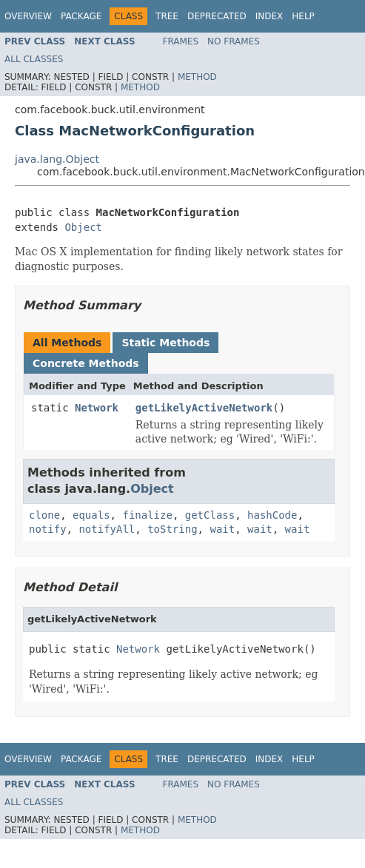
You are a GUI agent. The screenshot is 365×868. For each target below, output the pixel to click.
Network (97, 408)
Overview (28, 16)
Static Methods (165, 343)
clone (44, 515)
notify (48, 529)
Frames (181, 41)
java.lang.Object (57, 159)
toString (172, 529)
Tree (167, 16)
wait (222, 529)
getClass (210, 515)
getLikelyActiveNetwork (204, 408)
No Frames (234, 41)
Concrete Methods (86, 363)
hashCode (272, 515)
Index (269, 16)
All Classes (34, 59)
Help (303, 16)
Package (81, 16)
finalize (147, 515)
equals (91, 515)
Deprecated (217, 16)
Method (197, 77)
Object (83, 227)
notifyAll (107, 529)
